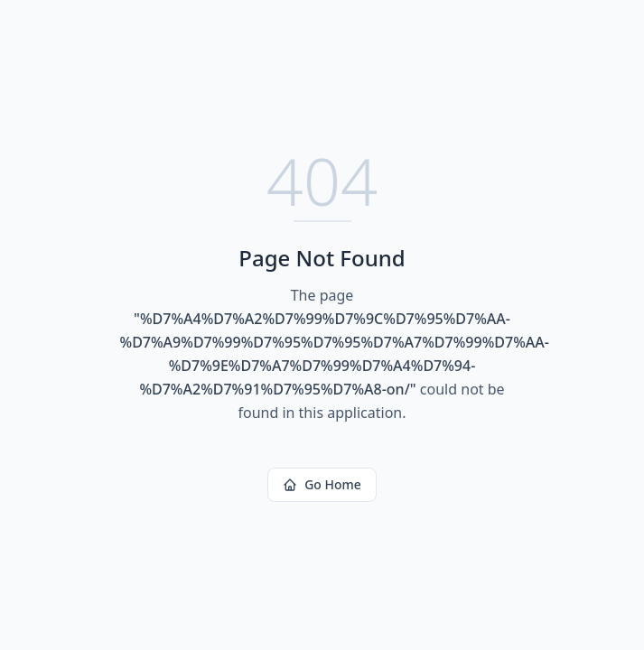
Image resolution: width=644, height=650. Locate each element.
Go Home (322, 484)
